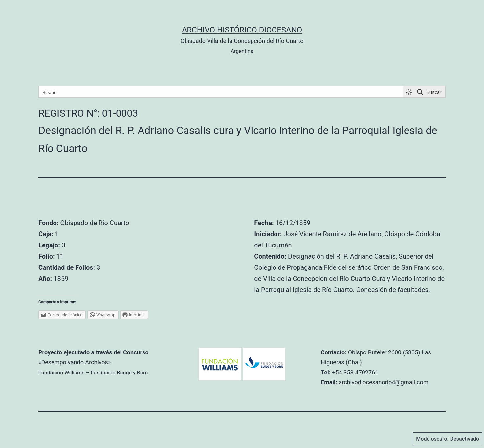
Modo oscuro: (448, 439)
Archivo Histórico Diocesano (242, 30)
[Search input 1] (221, 92)
